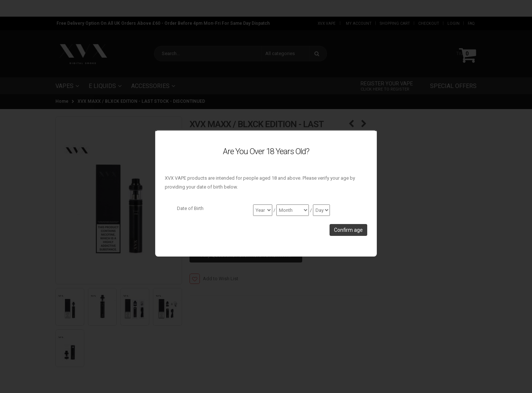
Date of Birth (190, 208)
